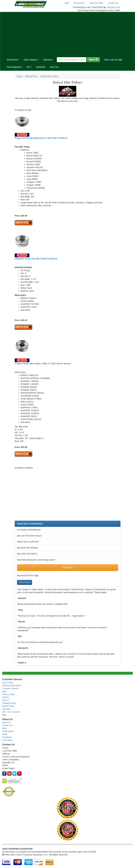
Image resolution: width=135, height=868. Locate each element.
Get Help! (67, 568)
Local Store (7, 740)
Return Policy (8, 706)
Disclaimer (7, 737)
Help (4, 691)
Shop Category (31, 60)
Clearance (48, 60)
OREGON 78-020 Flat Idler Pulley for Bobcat (36, 259)
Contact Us (113, 3)
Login (67, 3)
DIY (29, 67)
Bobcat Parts (31, 76)
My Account (79, 3)
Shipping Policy (9, 703)
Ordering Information (12, 686)
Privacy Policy (9, 694)
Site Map (6, 709)
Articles (6, 697)
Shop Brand (13, 60)
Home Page (8, 683)
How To (6, 700)
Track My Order (96, 3)
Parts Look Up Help (113, 60)
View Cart (54, 67)
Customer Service (10, 688)
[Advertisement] (67, 34)
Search (93, 60)
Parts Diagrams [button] (15, 67)
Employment (8, 731)
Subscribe (41, 67)
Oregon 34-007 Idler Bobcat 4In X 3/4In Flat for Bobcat (41, 138)
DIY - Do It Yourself (11, 712)
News (5, 734)
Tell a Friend (25, 582)
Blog (4, 715)
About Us (6, 722)
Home (20, 76)
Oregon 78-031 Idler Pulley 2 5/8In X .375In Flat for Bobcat (43, 364)
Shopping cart (113, 7)
